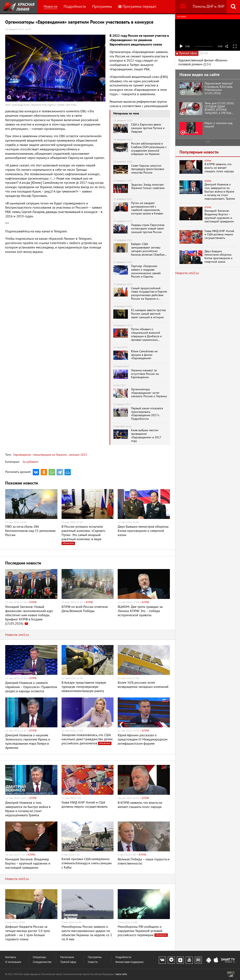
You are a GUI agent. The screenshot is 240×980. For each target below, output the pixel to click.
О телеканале (13, 962)
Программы (102, 7)
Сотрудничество (42, 962)
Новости (51, 7)
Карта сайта (121, 974)
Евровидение (22, 455)
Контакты (11, 957)
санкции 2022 (77, 455)
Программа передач (137, 7)
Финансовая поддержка (129, 962)
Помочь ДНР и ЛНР (209, 7)
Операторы (39, 957)
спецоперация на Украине (49, 455)
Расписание (67, 957)
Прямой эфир (68, 962)
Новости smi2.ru (17, 635)
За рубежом (30, 462)
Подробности (75, 7)
